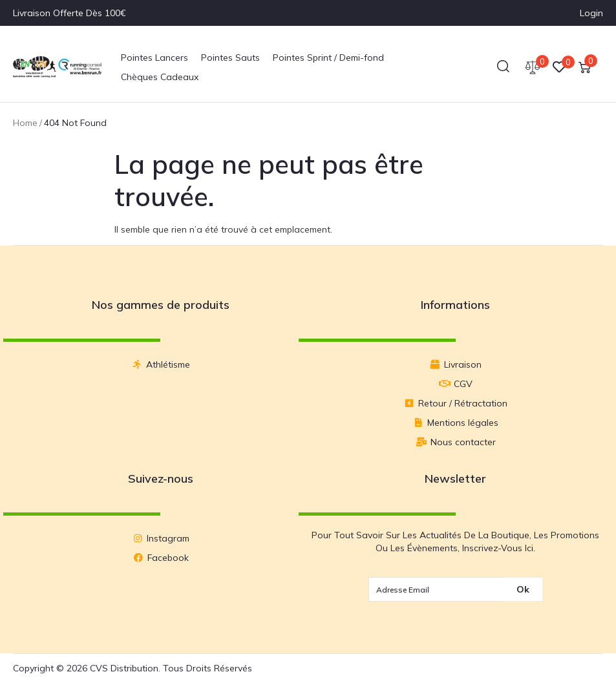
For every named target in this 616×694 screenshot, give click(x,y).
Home (25, 123)
